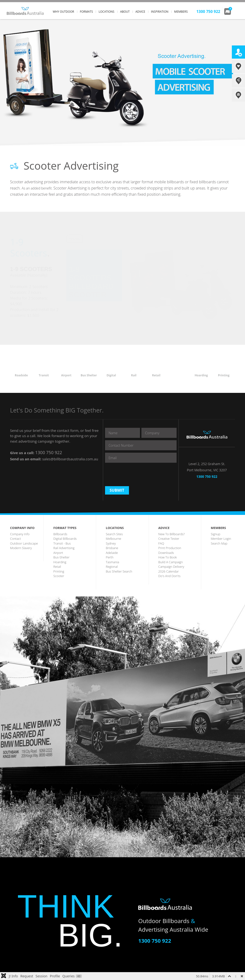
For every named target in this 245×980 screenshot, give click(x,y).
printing (59, 571)
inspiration (160, 12)
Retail (57, 567)
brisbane (112, 548)
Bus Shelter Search (119, 571)
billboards (60, 534)
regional (112, 567)
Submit (117, 490)
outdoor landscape (24, 543)
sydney (111, 543)
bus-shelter (61, 557)
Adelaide (112, 553)
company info (20, 534)
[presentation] (141, 474)
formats (86, 12)
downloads (166, 553)
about (125, 12)
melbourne (113, 539)
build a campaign (171, 562)
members (181, 12)
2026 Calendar (169, 571)
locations (106, 12)
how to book (168, 557)
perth (110, 557)
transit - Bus (62, 543)
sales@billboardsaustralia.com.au (70, 459)
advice (140, 12)
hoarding (60, 562)
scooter (59, 576)
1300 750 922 (49, 452)
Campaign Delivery (171, 567)
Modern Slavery (21, 548)
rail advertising (64, 548)
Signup (216, 534)
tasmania (112, 562)
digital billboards (65, 539)
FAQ (161, 543)
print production (170, 548)
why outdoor (64, 12)
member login (221, 539)
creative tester (169, 539)
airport (58, 553)
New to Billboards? (172, 534)
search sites (114, 534)
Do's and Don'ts (170, 576)
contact (15, 539)
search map (219, 543)
